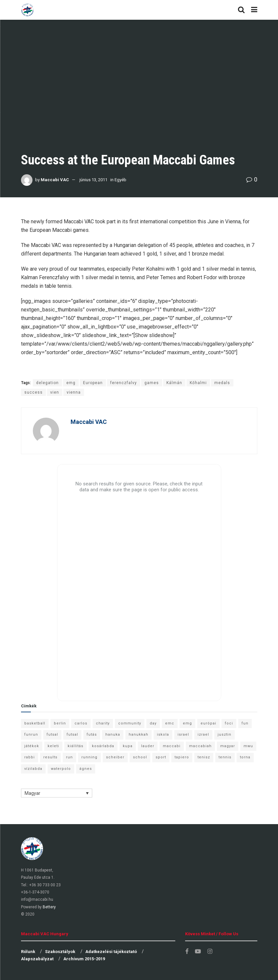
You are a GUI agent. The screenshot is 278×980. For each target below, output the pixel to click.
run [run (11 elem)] (69, 757)
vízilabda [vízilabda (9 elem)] (33, 769)
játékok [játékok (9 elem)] (32, 746)
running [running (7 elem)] (89, 757)
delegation (47, 383)
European (93, 383)
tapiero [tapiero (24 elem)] (182, 757)
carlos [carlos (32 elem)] (81, 723)
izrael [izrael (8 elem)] (203, 735)
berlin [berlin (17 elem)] (60, 723)
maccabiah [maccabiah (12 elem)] (200, 746)
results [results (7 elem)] (50, 757)
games (152, 383)
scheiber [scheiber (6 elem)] (115, 757)
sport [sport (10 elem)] (161, 757)
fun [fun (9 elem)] (245, 723)
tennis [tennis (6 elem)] (225, 757)
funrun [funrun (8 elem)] (31, 735)
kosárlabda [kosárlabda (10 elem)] (103, 746)
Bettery (49, 907)
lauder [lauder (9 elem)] (148, 746)
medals (222, 383)
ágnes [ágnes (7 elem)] (86, 769)
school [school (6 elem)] (140, 757)
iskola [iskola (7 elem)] (163, 735)
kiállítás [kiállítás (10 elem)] (75, 746)
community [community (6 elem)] (130, 723)
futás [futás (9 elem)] (92, 735)
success (33, 392)
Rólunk (28, 952)
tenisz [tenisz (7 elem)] (204, 757)
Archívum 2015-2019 (84, 959)
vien (55, 392)
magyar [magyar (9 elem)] (228, 746)
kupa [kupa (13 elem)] (128, 746)
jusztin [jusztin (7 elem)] (225, 735)
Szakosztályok (60, 952)
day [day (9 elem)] (153, 723)
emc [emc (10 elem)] (170, 723)
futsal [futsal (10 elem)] (72, 735)
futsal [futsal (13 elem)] (52, 735)
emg (71, 383)
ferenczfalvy (124, 383)
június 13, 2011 (93, 180)
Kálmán (174, 383)
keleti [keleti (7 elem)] (53, 746)
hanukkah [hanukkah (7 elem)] (139, 735)
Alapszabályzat (37, 959)
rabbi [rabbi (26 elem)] (30, 757)
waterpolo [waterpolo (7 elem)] (61, 769)
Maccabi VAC (55, 180)
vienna (74, 392)
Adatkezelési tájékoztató (111, 952)
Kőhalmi (198, 383)
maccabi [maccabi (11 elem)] (172, 746)
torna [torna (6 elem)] (245, 757)
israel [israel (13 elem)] (183, 735)
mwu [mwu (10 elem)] (248, 746)
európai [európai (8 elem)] (208, 723)
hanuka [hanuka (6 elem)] (113, 735)
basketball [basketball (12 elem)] (35, 723)
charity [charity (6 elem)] (103, 723)
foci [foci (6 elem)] (229, 723)
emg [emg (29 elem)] (187, 723)
